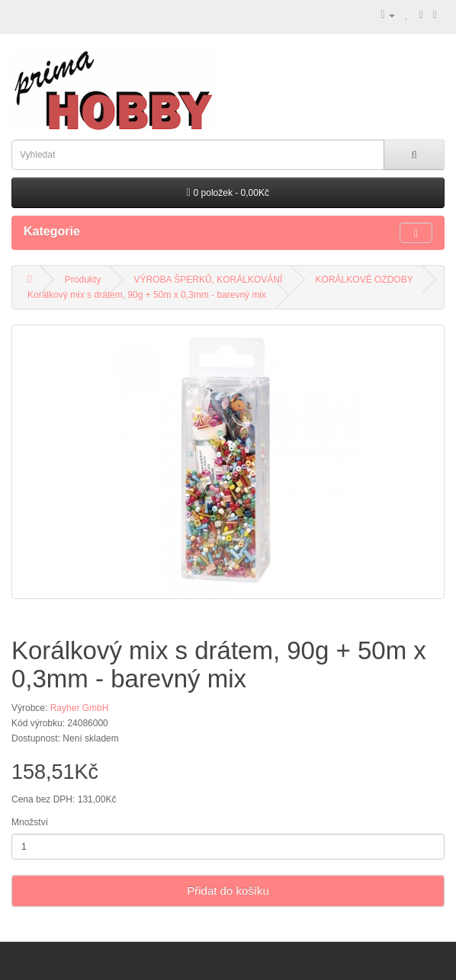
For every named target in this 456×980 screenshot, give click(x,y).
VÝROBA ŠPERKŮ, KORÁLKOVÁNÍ (209, 280)
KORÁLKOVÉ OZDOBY (364, 280)
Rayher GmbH (80, 708)
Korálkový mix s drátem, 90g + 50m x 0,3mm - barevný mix (147, 295)
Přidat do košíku (228, 890)
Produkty (83, 280)
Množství (30, 822)
